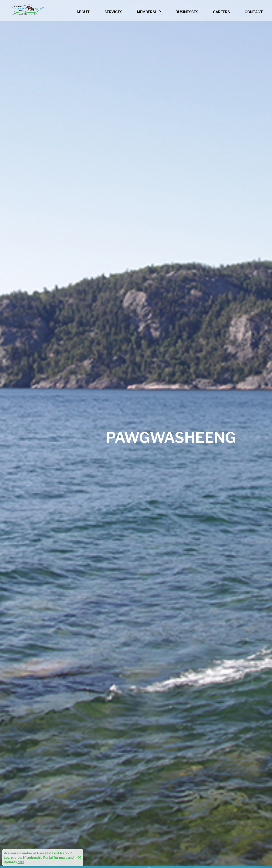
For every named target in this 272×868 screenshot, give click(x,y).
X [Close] (79, 858)
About (83, 12)
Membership (149, 12)
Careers (221, 12)
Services (113, 12)
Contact (254, 12)
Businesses (187, 12)
